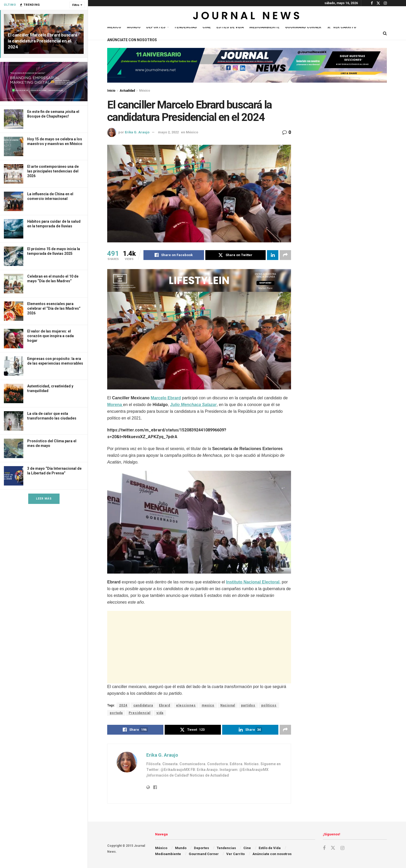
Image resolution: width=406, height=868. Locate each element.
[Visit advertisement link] (44, 82)
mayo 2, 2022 (168, 132)
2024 (123, 705)
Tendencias (185, 27)
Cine (207, 27)
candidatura (143, 705)
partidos (248, 705)
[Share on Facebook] (174, 255)
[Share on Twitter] (236, 255)
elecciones (186, 705)
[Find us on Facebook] (324, 848)
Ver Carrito (342, 27)
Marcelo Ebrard (166, 398)
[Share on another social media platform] (285, 255)
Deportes (156, 27)
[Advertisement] (199, 647)
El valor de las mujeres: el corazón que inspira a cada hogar (50, 336)
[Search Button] (385, 33)
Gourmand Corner (303, 27)
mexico (208, 705)
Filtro (76, 5)
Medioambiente (264, 27)
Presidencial (140, 713)
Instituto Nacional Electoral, (253, 582)
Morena (115, 405)
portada (116, 713)
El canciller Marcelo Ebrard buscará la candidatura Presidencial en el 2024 (42, 41)
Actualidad (127, 91)
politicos (269, 705)
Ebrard (165, 705)
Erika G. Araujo (137, 132)
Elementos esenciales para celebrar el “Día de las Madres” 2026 (54, 308)
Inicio (111, 91)
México (114, 27)
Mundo (134, 27)
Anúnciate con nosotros (132, 40)
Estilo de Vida (230, 27)
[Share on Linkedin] (273, 255)
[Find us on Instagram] (342, 848)
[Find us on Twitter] (333, 848)
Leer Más (44, 499)
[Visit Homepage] (247, 17)
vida (160, 713)
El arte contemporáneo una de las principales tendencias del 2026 (53, 171)
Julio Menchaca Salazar (193, 405)
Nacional (228, 705)
